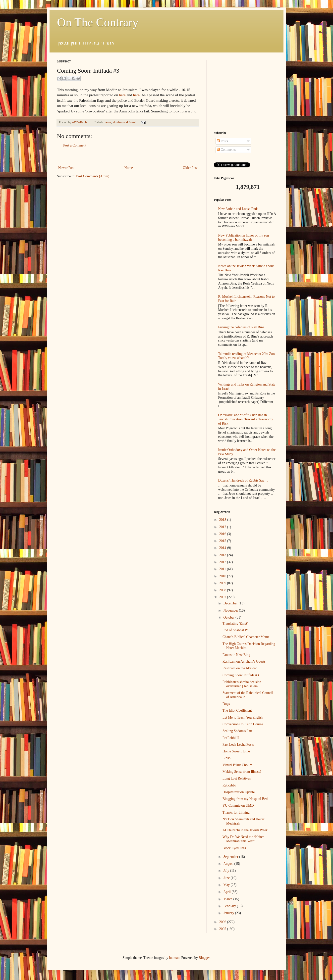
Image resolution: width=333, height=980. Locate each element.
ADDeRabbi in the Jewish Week (245, 830)
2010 (223, 576)
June (227, 878)
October (229, 617)
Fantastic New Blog (236, 655)
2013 (223, 555)
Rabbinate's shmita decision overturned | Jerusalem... (242, 684)
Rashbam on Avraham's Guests (244, 661)
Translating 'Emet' (235, 623)
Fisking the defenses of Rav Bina (241, 327)
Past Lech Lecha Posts (238, 745)
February (230, 906)
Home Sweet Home (236, 751)
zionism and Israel (124, 122)
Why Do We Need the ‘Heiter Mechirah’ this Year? (243, 839)
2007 (223, 597)
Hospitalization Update (239, 792)
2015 (223, 541)
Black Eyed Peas (234, 848)
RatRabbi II (231, 738)
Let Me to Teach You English (243, 717)
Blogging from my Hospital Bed (245, 799)
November (231, 611)
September (231, 857)
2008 (223, 590)
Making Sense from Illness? (242, 772)
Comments (226, 150)
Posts (222, 141)
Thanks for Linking (236, 812)
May (227, 885)
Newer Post (66, 168)
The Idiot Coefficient (237, 710)
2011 (223, 569)
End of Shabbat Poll (236, 630)
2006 (223, 922)
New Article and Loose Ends (238, 209)
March (228, 899)
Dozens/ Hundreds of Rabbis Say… (243, 480)
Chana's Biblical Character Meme (246, 637)
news (108, 122)
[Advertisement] (128, 157)
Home (129, 168)
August (229, 864)
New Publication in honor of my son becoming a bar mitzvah (244, 238)
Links (226, 758)
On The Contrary (98, 22)
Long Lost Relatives (237, 778)
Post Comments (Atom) (93, 176)
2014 (223, 548)
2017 (223, 527)
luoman (174, 958)
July (227, 871)
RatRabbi (229, 785)
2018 (223, 520)
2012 (223, 562)
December (231, 603)
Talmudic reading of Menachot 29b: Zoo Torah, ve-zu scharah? (247, 356)
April (227, 892)
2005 (223, 929)
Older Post (190, 168)
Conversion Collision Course (243, 724)
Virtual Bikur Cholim (237, 765)
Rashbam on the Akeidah (240, 668)
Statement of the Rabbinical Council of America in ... (248, 695)
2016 (223, 534)
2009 (223, 583)
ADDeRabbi (80, 122)
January (229, 913)
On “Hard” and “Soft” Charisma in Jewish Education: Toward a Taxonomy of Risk (246, 419)
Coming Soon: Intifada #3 (241, 675)
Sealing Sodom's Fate (238, 731)
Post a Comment (75, 145)
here (122, 95)
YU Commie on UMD (238, 806)
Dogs (226, 704)
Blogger (204, 958)
